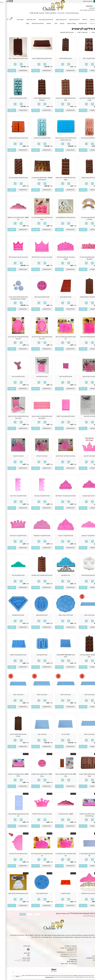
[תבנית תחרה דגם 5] (12, 693)
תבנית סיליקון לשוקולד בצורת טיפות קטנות (59, 179)
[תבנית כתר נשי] (59, 733)
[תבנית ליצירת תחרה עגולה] (59, 613)
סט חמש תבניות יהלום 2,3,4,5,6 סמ (59, 217)
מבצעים (55, 23)
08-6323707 (83, 6)
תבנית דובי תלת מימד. (83, 416)
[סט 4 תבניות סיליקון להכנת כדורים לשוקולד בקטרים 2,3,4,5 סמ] (12, 295)
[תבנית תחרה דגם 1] (83, 693)
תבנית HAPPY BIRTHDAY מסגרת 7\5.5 (59, 656)
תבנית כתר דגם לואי (36, 456)
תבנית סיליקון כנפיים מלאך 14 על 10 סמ (59, 338)
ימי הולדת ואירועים (67, 20)
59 (90, 544)
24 (66, 385)
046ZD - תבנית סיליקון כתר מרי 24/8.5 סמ (12, 218)
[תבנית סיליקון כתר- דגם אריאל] (12, 534)
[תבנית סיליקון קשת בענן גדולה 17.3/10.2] (83, 211)
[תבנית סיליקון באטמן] (36, 613)
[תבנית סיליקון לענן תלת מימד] (83, 574)
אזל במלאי (91, 754)
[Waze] (91, 973)
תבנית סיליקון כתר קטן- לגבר (36, 496)
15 (90, 106)
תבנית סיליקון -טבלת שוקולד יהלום (12, 58)
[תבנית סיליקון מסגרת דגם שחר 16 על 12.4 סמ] (12, 335)
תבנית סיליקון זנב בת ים (12, 377)
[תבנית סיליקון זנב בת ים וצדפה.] (36, 136)
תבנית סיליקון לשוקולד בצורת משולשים (36, 99)
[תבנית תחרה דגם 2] (59, 693)
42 (66, 504)
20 (18, 663)
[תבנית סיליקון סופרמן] (12, 613)
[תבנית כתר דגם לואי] (36, 454)
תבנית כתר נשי (59, 734)
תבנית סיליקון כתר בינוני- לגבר (12, 496)
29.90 (65, 146)
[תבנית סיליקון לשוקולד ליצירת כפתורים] (12, 733)
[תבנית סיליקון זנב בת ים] (12, 375)
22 (90, 584)
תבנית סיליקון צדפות (36, 377)
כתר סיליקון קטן (59, 575)
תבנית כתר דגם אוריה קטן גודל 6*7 (12, 257)
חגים (48, 23)
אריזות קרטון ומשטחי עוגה (39, 20)
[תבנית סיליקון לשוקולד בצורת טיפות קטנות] (59, 176)
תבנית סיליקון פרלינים (59, 58)
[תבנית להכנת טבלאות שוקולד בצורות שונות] (83, 772)
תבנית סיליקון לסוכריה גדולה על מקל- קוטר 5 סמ (12, 417)
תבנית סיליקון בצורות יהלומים (12, 655)
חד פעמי (78, 20)
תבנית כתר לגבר (36, 734)
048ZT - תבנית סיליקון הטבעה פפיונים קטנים (36, 775)
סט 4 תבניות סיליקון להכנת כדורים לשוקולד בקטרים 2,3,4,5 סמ (12, 298)
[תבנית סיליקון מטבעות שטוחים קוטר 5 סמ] (12, 812)
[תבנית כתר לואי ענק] (83, 454)
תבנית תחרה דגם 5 (12, 695)
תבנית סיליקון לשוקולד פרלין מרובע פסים (59, 99)
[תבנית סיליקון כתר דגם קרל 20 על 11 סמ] (59, 852)
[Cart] (4, 20)
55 (66, 464)
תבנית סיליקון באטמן (36, 615)
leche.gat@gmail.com (59, 956)
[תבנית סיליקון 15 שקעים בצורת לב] (12, 176)
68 (90, 464)
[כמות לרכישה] (83, 64)
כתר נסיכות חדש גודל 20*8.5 (83, 893)
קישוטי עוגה (13, 20)
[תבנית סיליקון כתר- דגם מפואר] (36, 534)
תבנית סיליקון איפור (36, 655)
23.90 (89, 782)
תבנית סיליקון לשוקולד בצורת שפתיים (36, 575)
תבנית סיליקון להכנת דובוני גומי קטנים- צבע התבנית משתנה (59, 139)
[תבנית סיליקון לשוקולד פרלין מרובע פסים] (59, 96)
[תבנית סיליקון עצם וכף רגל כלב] (12, 96)
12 (66, 67)
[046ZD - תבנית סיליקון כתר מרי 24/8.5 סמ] (12, 216)
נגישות (92, 954)
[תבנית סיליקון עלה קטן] (59, 375)
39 (90, 67)
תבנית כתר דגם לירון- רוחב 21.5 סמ (59, 456)
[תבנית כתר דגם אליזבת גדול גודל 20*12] (59, 255)
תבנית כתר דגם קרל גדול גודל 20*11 (36, 814)
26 (42, 385)
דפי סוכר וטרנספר (88, 20)
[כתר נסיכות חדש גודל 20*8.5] (83, 892)
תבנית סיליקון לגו (59, 893)
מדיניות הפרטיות (80, 916)
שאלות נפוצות (90, 960)
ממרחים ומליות (76, 23)
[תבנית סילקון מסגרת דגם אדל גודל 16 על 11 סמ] (36, 335)
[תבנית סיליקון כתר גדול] (12, 574)
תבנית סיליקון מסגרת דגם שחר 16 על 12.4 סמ (12, 338)
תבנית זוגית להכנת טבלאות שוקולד (12, 138)
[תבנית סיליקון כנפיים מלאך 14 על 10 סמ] (59, 335)
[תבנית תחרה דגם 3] (83, 613)
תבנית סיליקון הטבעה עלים (36, 297)
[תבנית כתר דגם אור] (12, 454)
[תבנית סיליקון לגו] (59, 892)
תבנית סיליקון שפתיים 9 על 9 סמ (83, 337)
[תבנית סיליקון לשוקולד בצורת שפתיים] (36, 574)
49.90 (17, 305)
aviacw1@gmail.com (59, 954)
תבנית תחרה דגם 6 (83, 734)
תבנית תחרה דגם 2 (59, 695)
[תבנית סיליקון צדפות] (36, 375)
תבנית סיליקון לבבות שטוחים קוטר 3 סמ (83, 855)
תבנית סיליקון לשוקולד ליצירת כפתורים (12, 735)
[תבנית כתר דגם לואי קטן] (83, 375)
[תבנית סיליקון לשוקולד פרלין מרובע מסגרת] (83, 96)
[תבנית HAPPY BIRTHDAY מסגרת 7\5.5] (59, 653)
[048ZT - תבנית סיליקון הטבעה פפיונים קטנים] (36, 772)
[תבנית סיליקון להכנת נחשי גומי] (83, 136)
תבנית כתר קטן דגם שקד (83, 496)
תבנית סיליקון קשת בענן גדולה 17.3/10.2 (83, 218)
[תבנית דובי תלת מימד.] (83, 414)
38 (42, 226)
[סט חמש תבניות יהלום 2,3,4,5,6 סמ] (59, 216)
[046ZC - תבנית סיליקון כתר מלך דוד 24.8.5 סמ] (83, 255)
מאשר (11, 976)
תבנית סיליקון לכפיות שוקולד (83, 178)
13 (42, 623)
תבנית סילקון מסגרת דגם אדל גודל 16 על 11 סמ (36, 338)
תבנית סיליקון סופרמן (12, 615)
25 (42, 305)
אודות (93, 950)
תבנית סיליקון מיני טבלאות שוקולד (83, 297)
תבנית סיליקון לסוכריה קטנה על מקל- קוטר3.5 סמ (36, 417)
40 (42, 504)
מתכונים (42, 23)
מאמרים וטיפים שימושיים (87, 958)
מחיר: (92, 67)
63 (66, 265)
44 (90, 385)
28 (18, 146)
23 (18, 385)
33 (66, 305)
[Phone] (91, 969)
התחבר (78, 1)
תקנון (92, 948)
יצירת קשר (91, 952)
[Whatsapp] (91, 976)
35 (90, 345)
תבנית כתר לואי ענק (83, 456)
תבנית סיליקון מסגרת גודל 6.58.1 (59, 416)
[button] (77, 70)
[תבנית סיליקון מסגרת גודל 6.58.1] (59, 414)
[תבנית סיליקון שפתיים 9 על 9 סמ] (83, 335)
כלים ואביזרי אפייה (88, 23)
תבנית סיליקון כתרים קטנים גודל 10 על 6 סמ (36, 218)
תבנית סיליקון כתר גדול (12, 575)
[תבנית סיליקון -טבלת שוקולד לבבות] (36, 49)
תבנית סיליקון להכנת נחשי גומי (83, 138)
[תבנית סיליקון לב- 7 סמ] (83, 52)
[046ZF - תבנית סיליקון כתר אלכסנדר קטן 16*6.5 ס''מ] (83, 812)
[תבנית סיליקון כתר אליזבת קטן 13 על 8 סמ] (36, 852)
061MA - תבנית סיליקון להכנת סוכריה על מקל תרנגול (36, 179)
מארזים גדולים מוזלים (31, 23)
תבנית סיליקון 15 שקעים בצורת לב (12, 178)
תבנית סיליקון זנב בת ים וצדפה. (36, 138)
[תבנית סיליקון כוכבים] (36, 892)
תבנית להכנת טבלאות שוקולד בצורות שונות (83, 775)
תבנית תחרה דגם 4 (36, 695)
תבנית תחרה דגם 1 (83, 695)
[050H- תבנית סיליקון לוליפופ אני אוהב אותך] (59, 772)
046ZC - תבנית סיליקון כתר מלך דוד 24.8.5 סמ (83, 258)
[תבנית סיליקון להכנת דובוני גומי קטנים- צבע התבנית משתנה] (59, 136)
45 (66, 226)
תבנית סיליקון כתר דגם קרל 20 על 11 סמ (59, 855)
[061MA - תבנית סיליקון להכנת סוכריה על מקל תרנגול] (36, 176)
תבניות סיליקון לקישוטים (80, 29)
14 (90, 305)
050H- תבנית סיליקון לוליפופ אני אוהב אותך (59, 775)
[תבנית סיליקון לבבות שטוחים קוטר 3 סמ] (83, 852)
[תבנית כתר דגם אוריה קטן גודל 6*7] (12, 255)
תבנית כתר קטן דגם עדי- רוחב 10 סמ (59, 496)
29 (66, 425)
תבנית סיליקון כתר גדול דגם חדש (12, 854)
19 (42, 663)
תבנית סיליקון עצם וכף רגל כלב (12, 98)
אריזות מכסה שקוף (54, 20)
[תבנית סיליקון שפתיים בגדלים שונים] (12, 892)
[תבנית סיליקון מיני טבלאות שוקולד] (83, 295)
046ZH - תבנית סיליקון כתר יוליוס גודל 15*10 (12, 775)
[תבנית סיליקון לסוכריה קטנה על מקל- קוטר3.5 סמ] (36, 414)
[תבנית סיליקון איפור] (36, 653)
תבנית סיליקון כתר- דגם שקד (83, 536)
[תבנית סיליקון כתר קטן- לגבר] (36, 494)
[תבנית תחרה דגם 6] (83, 733)
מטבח (20, 23)
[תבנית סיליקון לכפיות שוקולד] (83, 176)
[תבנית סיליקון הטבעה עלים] (36, 295)
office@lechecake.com (55, 952)
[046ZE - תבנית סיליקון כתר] (59, 812)
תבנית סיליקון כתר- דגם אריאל (12, 536)
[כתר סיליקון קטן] (59, 574)
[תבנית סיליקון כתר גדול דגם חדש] (12, 852)
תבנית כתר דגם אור (12, 456)
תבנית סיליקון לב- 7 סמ (83, 58)
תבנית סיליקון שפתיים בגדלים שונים (12, 893)
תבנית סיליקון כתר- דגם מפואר (36, 536)
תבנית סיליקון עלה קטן (59, 377)
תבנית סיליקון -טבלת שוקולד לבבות (36, 58)
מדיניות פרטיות (90, 956)
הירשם (84, 1)
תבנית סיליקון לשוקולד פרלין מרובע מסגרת (83, 99)
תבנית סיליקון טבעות (59, 297)
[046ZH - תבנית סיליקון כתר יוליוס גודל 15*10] (12, 772)
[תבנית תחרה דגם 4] (36, 693)
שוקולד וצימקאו (65, 23)
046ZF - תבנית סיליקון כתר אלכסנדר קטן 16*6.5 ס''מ (83, 815)
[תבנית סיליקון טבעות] (59, 295)
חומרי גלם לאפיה (24, 20)
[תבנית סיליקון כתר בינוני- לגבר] (12, 494)
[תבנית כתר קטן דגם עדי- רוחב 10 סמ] (59, 494)
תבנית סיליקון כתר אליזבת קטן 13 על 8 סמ (36, 855)
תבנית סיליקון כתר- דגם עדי (59, 536)
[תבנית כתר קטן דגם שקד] (83, 494)
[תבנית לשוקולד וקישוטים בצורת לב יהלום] (83, 653)
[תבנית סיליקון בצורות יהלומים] (12, 653)
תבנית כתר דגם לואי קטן (83, 377)
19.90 (41, 67)
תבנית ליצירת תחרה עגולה (59, 615)
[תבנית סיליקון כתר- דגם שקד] (83, 534)
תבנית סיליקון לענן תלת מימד (83, 575)
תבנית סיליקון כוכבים (36, 893)
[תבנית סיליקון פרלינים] (59, 52)
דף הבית (92, 946)
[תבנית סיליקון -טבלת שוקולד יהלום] (12, 57)
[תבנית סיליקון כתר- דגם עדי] (59, 534)
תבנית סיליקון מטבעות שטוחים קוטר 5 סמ (12, 815)
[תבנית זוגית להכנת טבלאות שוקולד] (12, 136)
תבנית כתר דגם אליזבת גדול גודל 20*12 (59, 258)
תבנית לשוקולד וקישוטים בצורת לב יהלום (83, 656)
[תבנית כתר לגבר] (36, 733)
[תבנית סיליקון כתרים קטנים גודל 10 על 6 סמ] (36, 216)
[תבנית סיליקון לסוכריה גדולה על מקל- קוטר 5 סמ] (12, 414)
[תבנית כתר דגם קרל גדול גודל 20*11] (36, 812)
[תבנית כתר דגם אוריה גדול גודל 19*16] (36, 255)
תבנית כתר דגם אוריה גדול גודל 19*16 (36, 257)
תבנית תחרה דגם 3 (83, 615)
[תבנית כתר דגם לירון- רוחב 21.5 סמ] (59, 454)
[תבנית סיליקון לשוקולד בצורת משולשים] (36, 96)
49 (90, 265)
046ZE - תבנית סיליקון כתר (59, 814)
